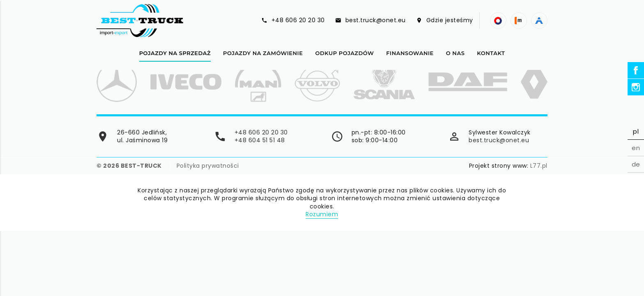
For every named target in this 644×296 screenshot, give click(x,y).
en (636, 148)
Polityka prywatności (208, 166)
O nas (455, 53)
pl (636, 131)
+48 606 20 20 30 (261, 133)
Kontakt (491, 53)
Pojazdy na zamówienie (263, 53)
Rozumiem (322, 214)
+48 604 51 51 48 (260, 140)
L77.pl (539, 166)
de (636, 164)
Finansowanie (410, 53)
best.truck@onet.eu (499, 140)
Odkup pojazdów (344, 53)
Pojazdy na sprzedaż (175, 53)
